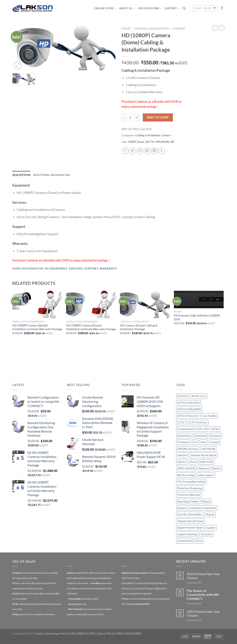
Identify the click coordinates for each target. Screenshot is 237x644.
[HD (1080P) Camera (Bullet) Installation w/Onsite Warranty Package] (37, 304)
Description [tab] (21, 175)
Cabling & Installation (152, 29)
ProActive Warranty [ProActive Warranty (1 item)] (189, 495)
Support (172, 8)
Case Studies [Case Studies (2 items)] (209, 416)
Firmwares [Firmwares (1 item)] (184, 442)
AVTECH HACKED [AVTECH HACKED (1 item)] (188, 403)
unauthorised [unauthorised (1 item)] (185, 541)
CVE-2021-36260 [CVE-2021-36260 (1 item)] (208, 429)
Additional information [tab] (52, 175)
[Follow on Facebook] (222, 8)
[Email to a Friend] (140, 151)
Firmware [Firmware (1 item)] (216, 436)
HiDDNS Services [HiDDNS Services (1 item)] (188, 449)
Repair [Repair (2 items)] (207, 501)
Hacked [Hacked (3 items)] (215, 442)
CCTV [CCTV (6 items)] (181, 422)
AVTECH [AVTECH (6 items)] (183, 396)
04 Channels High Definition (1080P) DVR (197, 317)
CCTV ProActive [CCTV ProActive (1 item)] (198, 422)
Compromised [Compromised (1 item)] (185, 429)
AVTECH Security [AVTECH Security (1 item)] (188, 416)
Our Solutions (150, 8)
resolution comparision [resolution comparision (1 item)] (203, 508)
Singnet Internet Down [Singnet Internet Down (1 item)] (190, 521)
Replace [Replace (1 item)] (182, 508)
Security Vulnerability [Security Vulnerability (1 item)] (190, 514)
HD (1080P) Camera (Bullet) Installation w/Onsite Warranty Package (37, 327)
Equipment (59, 269)
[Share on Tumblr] (162, 151)
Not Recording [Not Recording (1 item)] (186, 475)
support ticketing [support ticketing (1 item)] (187, 534)
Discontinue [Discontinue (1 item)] (184, 436)
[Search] (184, 8)
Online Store (105, 8)
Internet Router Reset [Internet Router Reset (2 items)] (204, 455)
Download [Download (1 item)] (201, 436)
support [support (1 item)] (211, 528)
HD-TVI (150, 142)
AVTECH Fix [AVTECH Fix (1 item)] (199, 396)
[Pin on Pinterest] (147, 151)
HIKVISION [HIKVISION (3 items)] (208, 449)
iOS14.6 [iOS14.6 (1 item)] (182, 462)
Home (126, 29)
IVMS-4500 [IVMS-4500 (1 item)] (206, 462)
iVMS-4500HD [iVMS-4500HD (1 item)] (186, 468)
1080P (132, 142)
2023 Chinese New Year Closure (203, 613)
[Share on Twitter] (133, 151)
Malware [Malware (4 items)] (204, 468)
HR (172, 142)
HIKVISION (162, 142)
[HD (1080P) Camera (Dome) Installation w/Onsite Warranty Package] (91, 304)
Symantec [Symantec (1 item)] (206, 534)
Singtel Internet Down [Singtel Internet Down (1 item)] (190, 528)
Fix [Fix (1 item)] (195, 442)
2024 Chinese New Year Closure (203, 576)
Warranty (108, 269)
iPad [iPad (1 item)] (193, 462)
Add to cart (158, 117)
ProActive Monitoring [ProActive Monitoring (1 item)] (190, 488)
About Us (127, 8)
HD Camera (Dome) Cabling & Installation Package (139, 327)
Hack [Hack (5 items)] (203, 442)
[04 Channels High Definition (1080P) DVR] (199, 299)
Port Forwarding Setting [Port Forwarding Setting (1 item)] (191, 482)
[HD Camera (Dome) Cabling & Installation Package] (145, 304)
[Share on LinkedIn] (154, 151)
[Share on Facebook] (125, 151)
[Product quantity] (130, 117)
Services (76, 269)
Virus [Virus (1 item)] (199, 541)
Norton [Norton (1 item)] (217, 468)
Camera (179, 29)
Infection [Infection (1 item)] (182, 455)
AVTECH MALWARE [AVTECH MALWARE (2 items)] (189, 409)
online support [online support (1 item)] (206, 475)
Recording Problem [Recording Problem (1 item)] (188, 501)
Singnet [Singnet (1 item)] (210, 514)
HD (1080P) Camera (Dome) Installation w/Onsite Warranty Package (91, 327)
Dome (140, 142)
